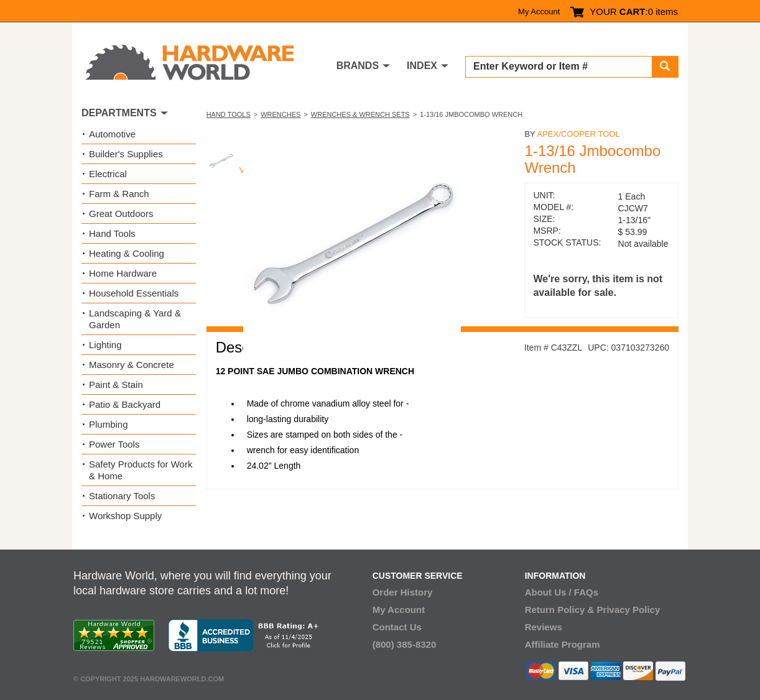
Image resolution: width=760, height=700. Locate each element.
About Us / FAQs (562, 592)
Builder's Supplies (126, 154)
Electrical (108, 174)
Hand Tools (229, 114)
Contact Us (397, 627)
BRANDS (358, 66)
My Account (539, 12)
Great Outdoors (121, 214)
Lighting (105, 345)
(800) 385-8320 (405, 644)
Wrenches (280, 114)
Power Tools (114, 444)
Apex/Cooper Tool (578, 134)
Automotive (112, 134)
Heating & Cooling (127, 253)
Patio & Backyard (125, 404)
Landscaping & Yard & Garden (135, 319)
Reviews (544, 627)
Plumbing (109, 424)
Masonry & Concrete (132, 365)
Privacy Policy (629, 610)
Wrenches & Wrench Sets (360, 114)
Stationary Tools (122, 496)
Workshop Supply (125, 516)
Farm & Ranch (119, 194)
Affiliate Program (563, 644)
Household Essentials (134, 293)
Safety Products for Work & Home (141, 470)
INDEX (422, 66)
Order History (403, 592)
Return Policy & (560, 610)
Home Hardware (123, 273)
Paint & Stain (116, 385)
